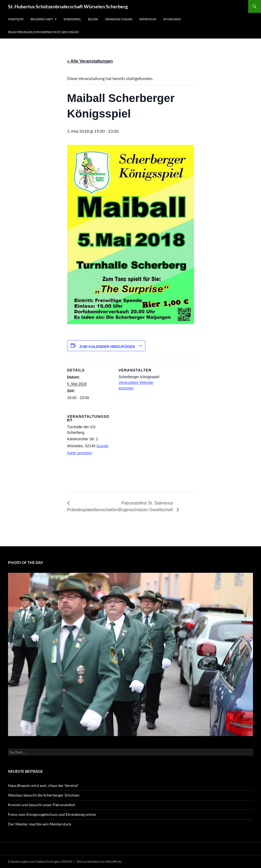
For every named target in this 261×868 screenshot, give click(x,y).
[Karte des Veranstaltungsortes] (147, 443)
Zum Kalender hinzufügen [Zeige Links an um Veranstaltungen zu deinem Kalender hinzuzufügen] (107, 347)
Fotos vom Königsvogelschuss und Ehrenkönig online (52, 814)
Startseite (16, 19)
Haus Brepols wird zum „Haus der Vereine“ (43, 785)
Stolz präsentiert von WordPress (99, 861)
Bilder (93, 19)
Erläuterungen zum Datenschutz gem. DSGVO (43, 32)
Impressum (148, 19)
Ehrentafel (72, 19)
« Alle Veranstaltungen (90, 61)
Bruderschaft (42, 19)
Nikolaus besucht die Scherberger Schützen (44, 795)
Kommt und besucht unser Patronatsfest (42, 805)
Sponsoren (172, 19)
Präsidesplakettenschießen (93, 510)
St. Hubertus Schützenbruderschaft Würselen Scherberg (68, 6)
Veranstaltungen (119, 19)
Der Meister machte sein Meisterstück (40, 824)
